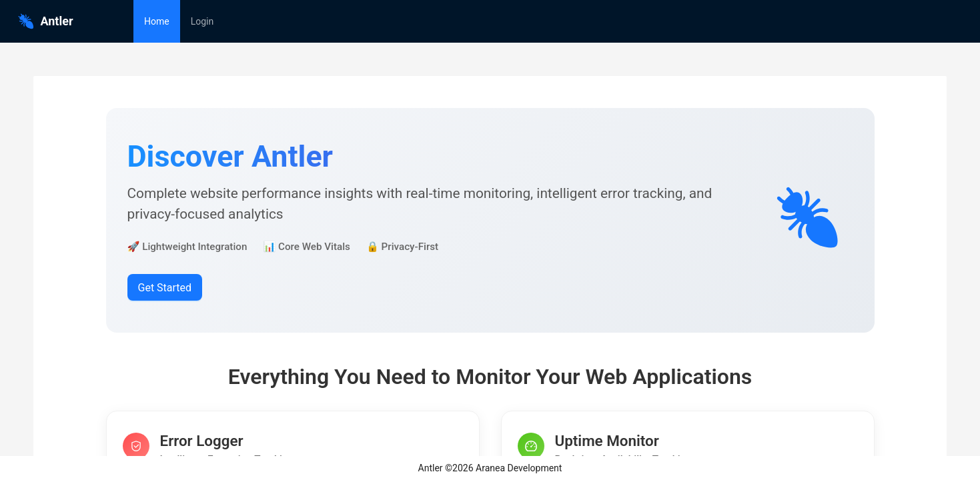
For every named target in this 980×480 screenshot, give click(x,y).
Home (157, 21)
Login (202, 21)
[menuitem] (157, 21)
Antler (45, 21)
